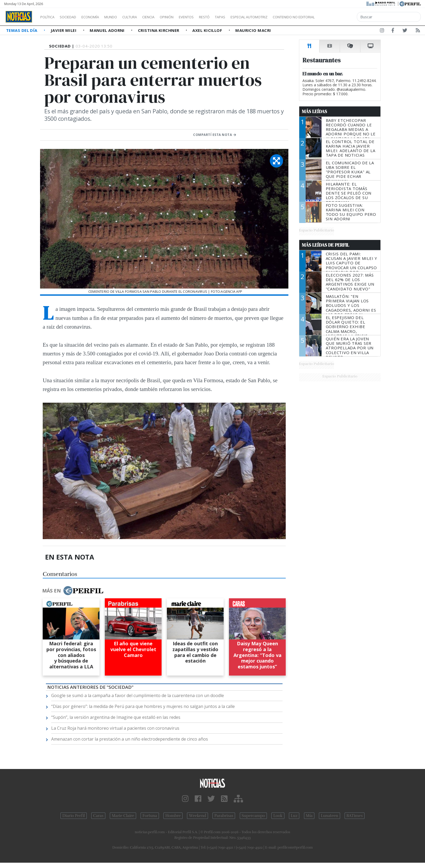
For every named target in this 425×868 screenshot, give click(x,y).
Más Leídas (315, 111)
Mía (309, 816)
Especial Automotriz (284, 17)
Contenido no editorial (339, 17)
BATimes (355, 816)
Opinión (188, 17)
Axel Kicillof (208, 30)
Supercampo (253, 816)
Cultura (145, 17)
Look (278, 816)
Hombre (173, 816)
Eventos (211, 17)
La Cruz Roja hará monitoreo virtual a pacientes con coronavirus (115, 728)
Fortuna (150, 816)
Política (49, 17)
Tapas (250, 17)
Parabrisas (224, 816)
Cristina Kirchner (159, 30)
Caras (98, 816)
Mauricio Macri (253, 30)
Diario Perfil (74, 816)
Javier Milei (64, 30)
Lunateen (329, 816)
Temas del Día (22, 30)
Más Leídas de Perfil (326, 245)
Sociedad (73, 17)
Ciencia (167, 17)
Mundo (123, 17)
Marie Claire (123, 816)
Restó (232, 17)
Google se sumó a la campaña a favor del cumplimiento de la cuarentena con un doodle (138, 695)
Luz (294, 816)
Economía (99, 17)
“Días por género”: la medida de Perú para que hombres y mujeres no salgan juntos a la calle (143, 706)
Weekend (198, 816)
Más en (73, 591)
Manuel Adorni (108, 30)
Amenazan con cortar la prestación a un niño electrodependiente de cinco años (130, 739)
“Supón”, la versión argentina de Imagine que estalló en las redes (116, 717)
